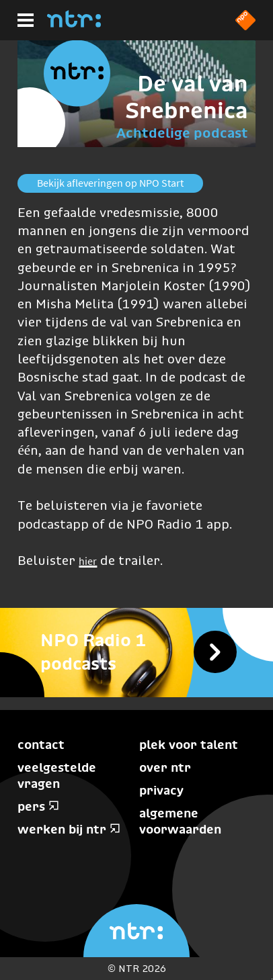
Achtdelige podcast (182, 133)
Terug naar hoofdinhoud (272, 979)
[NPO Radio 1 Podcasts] (136, 652)
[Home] (74, 24)
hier (88, 561)
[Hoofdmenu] (26, 20)
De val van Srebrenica (187, 97)
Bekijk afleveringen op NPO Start (110, 183)
